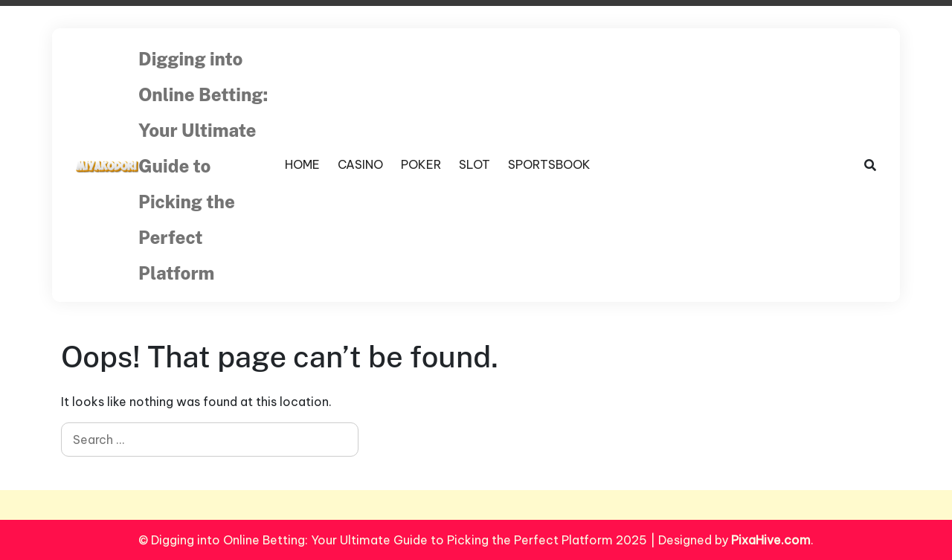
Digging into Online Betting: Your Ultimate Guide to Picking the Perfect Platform (203, 166)
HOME (302, 164)
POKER (421, 164)
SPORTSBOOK (549, 164)
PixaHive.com (771, 540)
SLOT (475, 164)
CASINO (360, 164)
